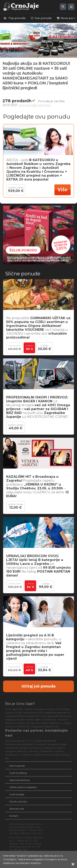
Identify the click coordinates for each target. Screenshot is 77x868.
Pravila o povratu (18, 802)
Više (63, 190)
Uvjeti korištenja (18, 773)
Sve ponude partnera (34, 105)
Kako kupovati (17, 766)
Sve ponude (41, 18)
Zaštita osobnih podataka (23, 787)
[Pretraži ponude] (63, 7)
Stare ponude (17, 809)
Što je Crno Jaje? (20, 704)
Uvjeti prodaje (17, 794)
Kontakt (14, 816)
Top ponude (14, 18)
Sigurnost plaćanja (19, 780)
